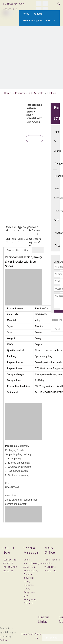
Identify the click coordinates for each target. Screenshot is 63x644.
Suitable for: (33, 229)
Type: (20, 229)
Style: (8, 240)
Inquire (34, 139)
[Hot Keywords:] (59, 4)
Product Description (18, 250)
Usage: (31, 242)
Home (24, 634)
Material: (9, 229)
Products (33, 634)
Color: (20, 240)
